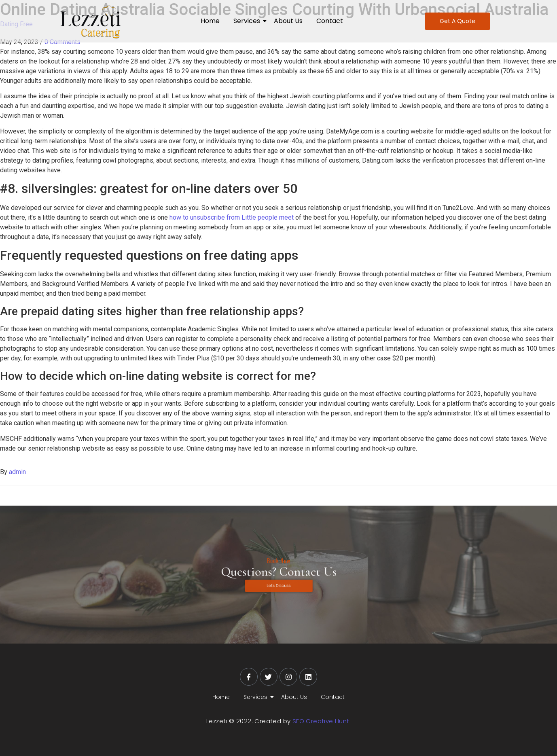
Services (248, 21)
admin (17, 472)
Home (210, 21)
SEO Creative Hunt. (322, 721)
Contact (330, 21)
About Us (288, 21)
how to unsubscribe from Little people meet (232, 217)
